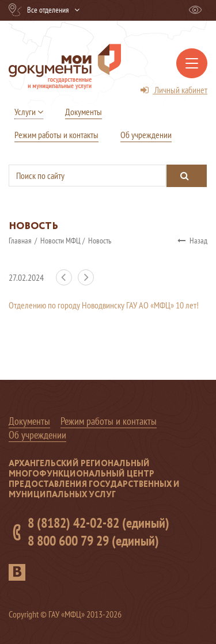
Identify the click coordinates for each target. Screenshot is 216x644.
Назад (192, 241)
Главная (21, 241)
